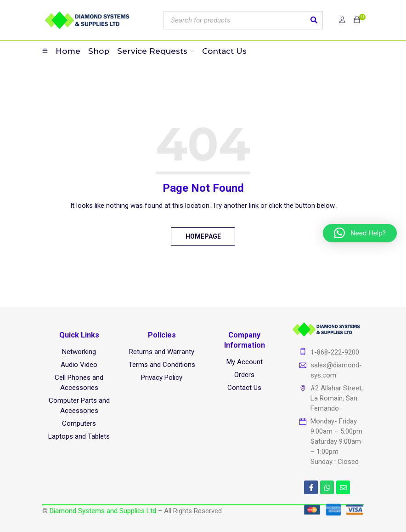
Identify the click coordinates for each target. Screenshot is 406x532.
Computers (79, 423)
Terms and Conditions (162, 365)
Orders (244, 375)
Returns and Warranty (162, 352)
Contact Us (244, 388)
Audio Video (79, 365)
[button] (360, 233)
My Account (245, 362)
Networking (79, 352)
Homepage (203, 236)
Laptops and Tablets (79, 436)
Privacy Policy (162, 378)
